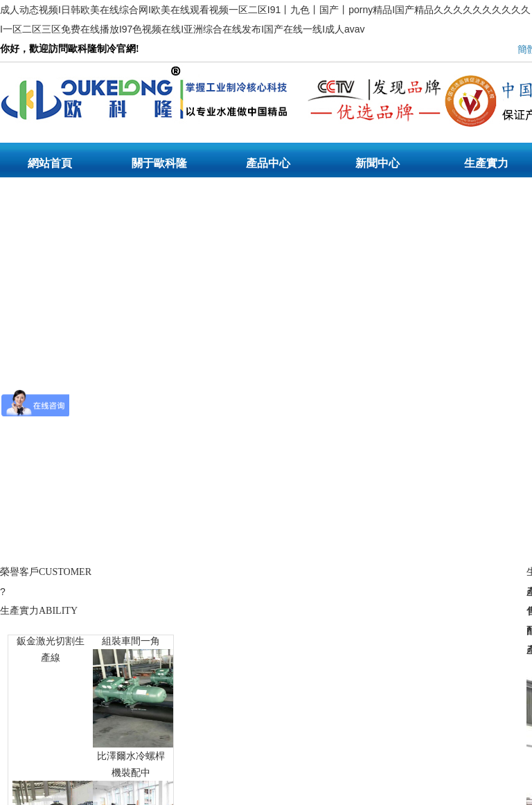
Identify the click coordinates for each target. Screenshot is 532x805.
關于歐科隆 (159, 163)
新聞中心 (378, 163)
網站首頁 (50, 163)
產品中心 (268, 163)
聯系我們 (50, 205)
